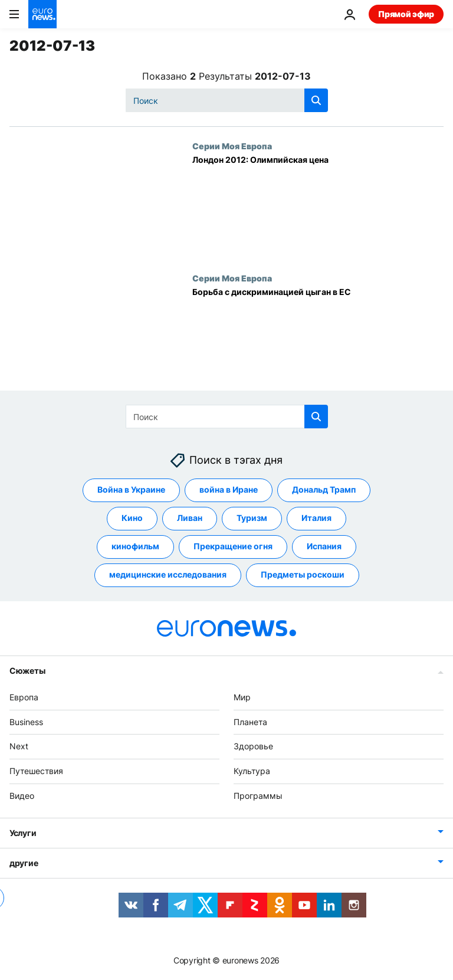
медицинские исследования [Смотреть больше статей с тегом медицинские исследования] (168, 574)
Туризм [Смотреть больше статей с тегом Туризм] (252, 518)
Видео (22, 796)
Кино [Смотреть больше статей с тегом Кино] (132, 518)
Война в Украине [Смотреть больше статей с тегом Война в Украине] (131, 489)
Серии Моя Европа (232, 146)
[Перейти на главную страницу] (42, 14)
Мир (242, 697)
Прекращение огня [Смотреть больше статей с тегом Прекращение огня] (233, 546)
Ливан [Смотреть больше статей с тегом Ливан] (190, 518)
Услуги (23, 833)
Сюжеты (27, 671)
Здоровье (253, 746)
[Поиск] (227, 100)
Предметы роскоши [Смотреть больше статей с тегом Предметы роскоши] (303, 574)
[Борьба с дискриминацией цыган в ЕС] (318, 339)
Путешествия (36, 771)
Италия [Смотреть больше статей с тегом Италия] (316, 518)
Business (26, 722)
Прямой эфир (406, 14)
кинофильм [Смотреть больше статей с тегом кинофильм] (135, 546)
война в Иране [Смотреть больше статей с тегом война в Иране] (229, 489)
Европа (24, 697)
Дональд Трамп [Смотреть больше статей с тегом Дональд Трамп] (324, 489)
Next (19, 746)
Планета (250, 722)
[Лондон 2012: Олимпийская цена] (318, 207)
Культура (252, 771)
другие (24, 863)
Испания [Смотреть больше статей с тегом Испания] (324, 546)
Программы (258, 796)
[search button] (316, 100)
